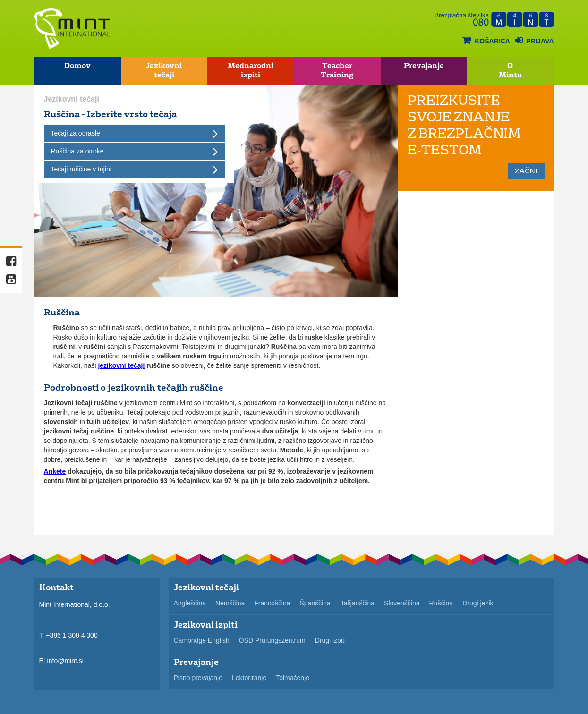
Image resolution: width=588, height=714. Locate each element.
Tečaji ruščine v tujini (81, 169)
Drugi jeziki (478, 603)
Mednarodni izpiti (251, 70)
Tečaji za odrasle (76, 133)
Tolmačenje (293, 678)
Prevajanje (424, 66)
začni (526, 171)
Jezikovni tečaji (164, 70)
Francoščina (272, 603)
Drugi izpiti (330, 640)
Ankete (55, 471)
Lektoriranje (249, 678)
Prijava (534, 40)
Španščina (315, 603)
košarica (486, 40)
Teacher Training (337, 70)
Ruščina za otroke (77, 151)
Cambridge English (202, 640)
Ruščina (441, 603)
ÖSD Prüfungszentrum (272, 640)
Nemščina (230, 603)
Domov (77, 66)
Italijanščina (357, 603)
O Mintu (510, 70)
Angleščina (190, 603)
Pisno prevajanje (198, 678)
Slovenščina (402, 603)
